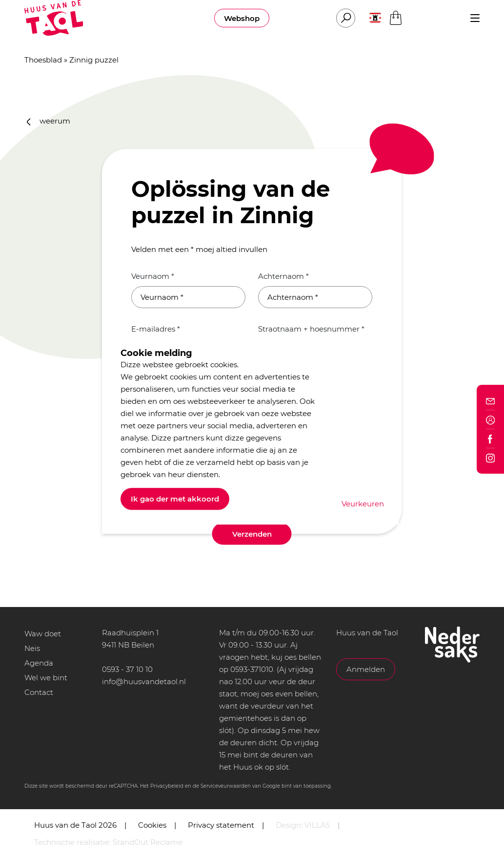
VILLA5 (317, 825)
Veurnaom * (153, 276)
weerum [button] (49, 121)
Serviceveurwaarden (226, 786)
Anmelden (366, 669)
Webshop (242, 18)
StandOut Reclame (148, 842)
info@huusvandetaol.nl (144, 681)
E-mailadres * (156, 329)
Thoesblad (43, 60)
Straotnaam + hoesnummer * (311, 329)
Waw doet (43, 634)
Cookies (152, 825)
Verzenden (252, 534)
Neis (32, 648)
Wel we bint (46, 678)
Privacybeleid (167, 786)
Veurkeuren (363, 504)
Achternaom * (283, 276)
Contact (39, 692)
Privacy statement (221, 825)
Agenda (39, 663)
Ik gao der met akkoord (175, 499)
